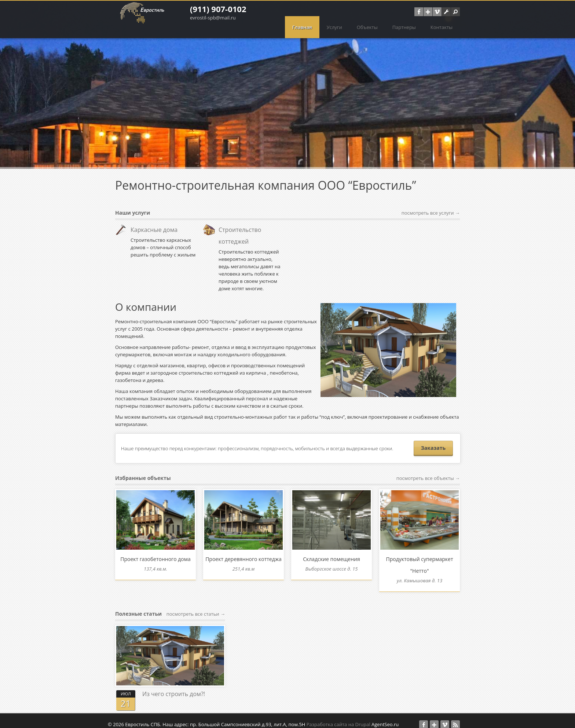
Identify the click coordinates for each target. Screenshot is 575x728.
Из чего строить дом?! (174, 687)
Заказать (433, 448)
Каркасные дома (154, 230)
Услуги (334, 27)
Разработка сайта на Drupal (338, 717)
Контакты (442, 27)
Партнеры (404, 27)
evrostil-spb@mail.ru (213, 18)
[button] (455, 12)
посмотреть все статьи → (196, 607)
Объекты (367, 27)
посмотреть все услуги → (431, 213)
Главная (302, 27)
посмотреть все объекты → (428, 478)
